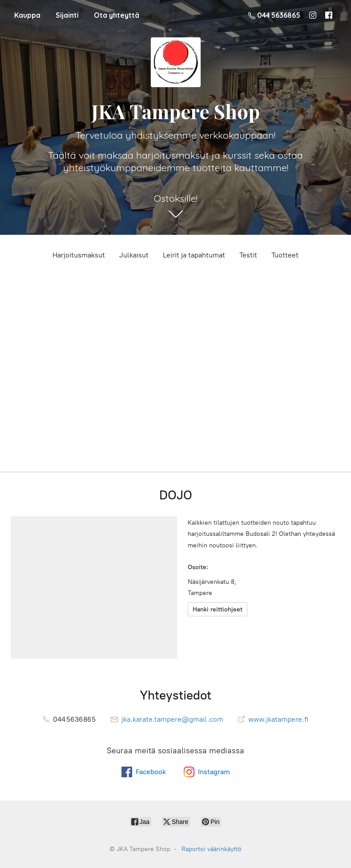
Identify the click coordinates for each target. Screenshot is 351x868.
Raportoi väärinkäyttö (212, 849)
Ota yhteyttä (117, 15)
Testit (248, 255)
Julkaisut (134, 255)
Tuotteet (285, 255)
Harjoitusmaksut (79, 255)
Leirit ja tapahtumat (194, 255)
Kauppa (27, 15)
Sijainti (67, 15)
